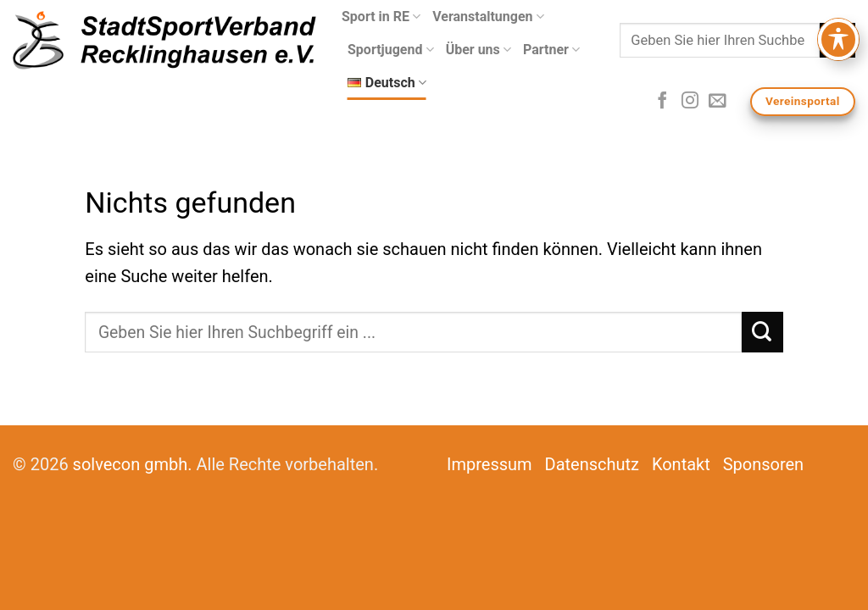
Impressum (490, 464)
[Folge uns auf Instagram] (690, 102)
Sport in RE (381, 17)
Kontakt (681, 464)
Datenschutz (593, 464)
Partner (551, 50)
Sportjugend (391, 50)
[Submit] (837, 41)
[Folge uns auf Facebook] (662, 102)
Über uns (479, 50)
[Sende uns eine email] (717, 102)
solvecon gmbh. (133, 464)
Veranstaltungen (488, 17)
